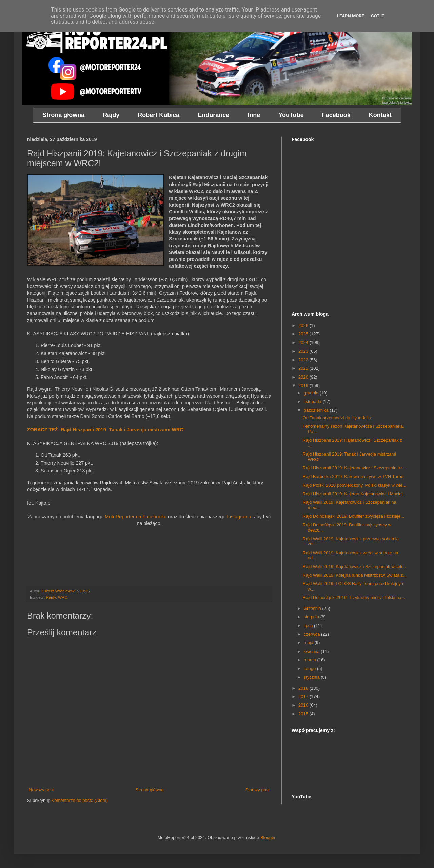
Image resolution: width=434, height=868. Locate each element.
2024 (304, 342)
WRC (63, 597)
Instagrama (239, 517)
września (313, 608)
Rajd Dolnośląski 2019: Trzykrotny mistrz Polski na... (354, 597)
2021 (304, 368)
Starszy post (257, 790)
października (317, 410)
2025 (304, 334)
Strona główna (150, 790)
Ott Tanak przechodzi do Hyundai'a (337, 418)
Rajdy (51, 597)
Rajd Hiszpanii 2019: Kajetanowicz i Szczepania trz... (354, 468)
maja (309, 643)
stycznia (312, 677)
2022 (304, 360)
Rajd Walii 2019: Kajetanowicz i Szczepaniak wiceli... (354, 567)
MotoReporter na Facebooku (136, 517)
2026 (304, 325)
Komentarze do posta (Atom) (80, 800)
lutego (310, 668)
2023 (304, 351)
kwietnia (312, 651)
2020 (304, 377)
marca (311, 660)
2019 (304, 385)
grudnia (312, 393)
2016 (304, 705)
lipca (309, 626)
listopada (313, 401)
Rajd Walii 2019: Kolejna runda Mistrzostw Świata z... (354, 575)
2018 (304, 688)
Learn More (351, 16)
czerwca (312, 634)
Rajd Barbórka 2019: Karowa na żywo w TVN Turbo (353, 476)
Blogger (268, 838)
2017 (304, 697)
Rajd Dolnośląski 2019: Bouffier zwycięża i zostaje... (353, 516)
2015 (304, 714)
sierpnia (312, 617)
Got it (378, 16)
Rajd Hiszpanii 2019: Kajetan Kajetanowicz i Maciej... (354, 494)
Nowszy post (41, 790)
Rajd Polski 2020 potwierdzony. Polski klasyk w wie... (354, 485)
